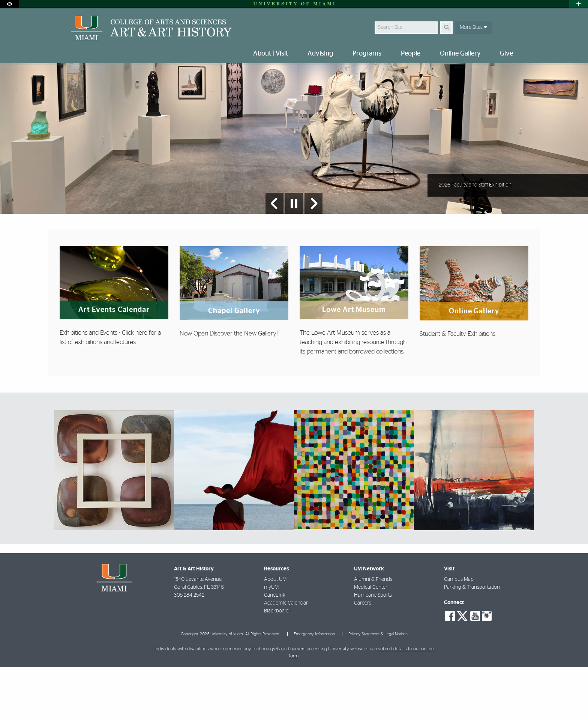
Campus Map (459, 634)
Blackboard (277, 666)
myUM (271, 642)
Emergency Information (314, 689)
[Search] (446, 28)
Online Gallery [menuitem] (460, 54)
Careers (363, 658)
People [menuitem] (411, 54)
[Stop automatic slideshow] (294, 258)
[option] (294, 166)
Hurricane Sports (373, 650)
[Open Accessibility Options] (9, 4)
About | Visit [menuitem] (271, 54)
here (141, 387)
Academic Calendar (286, 658)
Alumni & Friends (373, 634)
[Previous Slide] (274, 258)
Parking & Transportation (472, 642)
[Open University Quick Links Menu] (579, 4)
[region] (114, 525)
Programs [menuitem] (367, 54)
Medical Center (371, 642)
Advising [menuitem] (320, 54)
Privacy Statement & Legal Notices (378, 689)
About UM (275, 634)
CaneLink (275, 650)
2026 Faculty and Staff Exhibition (475, 240)
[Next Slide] (313, 258)
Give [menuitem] (506, 54)
